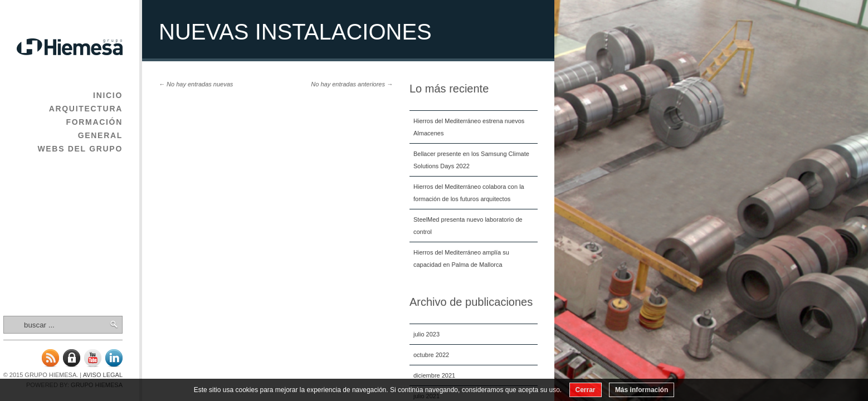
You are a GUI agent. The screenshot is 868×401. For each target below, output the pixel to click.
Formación (94, 122)
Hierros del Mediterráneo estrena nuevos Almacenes (469, 127)
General (100, 135)
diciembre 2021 (434, 375)
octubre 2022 (431, 355)
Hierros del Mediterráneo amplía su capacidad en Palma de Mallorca (461, 258)
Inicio (108, 95)
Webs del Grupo (80, 149)
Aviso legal (103, 375)
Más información (642, 390)
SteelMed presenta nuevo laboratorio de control (468, 226)
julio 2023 (426, 334)
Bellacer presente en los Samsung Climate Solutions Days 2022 (471, 160)
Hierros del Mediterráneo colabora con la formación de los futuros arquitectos (469, 193)
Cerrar (586, 390)
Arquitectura (86, 109)
